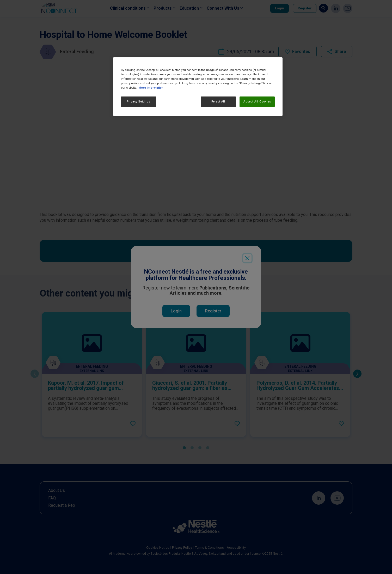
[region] (198, 87)
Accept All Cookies (257, 101)
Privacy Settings (139, 101)
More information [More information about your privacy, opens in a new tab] (151, 88)
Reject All (218, 101)
